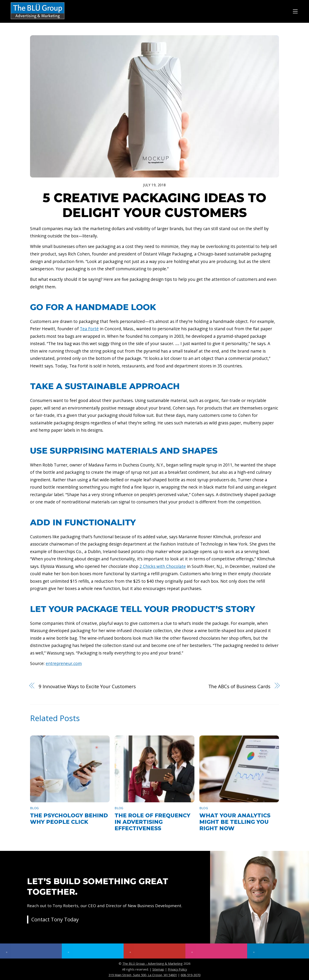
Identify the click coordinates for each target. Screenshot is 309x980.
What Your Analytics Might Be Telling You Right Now (235, 822)
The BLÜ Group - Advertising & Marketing (152, 963)
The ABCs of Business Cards (239, 686)
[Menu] (295, 11)
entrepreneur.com (64, 663)
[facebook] (31, 951)
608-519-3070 (191, 975)
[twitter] (93, 951)
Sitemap (158, 969)
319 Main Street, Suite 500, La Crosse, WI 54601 (143, 975)
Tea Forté (89, 329)
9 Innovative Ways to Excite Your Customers (87, 686)
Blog (34, 808)
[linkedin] (278, 951)
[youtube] (154, 951)
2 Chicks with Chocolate (163, 566)
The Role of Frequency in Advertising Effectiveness (152, 822)
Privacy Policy (177, 969)
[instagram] (216, 951)
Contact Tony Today (55, 920)
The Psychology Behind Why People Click (69, 819)
